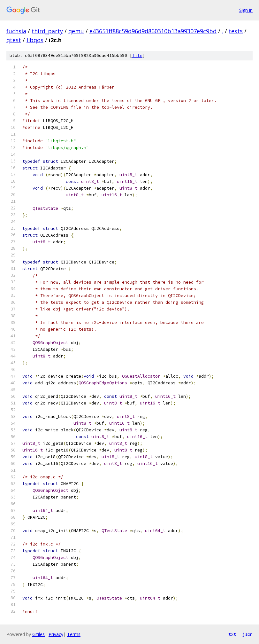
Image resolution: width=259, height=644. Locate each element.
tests (236, 31)
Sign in (246, 10)
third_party (47, 31)
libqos (35, 40)
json (248, 634)
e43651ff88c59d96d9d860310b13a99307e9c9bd (153, 31)
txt (232, 634)
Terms (74, 634)
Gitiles (38, 634)
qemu (76, 31)
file (137, 55)
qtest (14, 40)
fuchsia (16, 31)
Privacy (56, 634)
